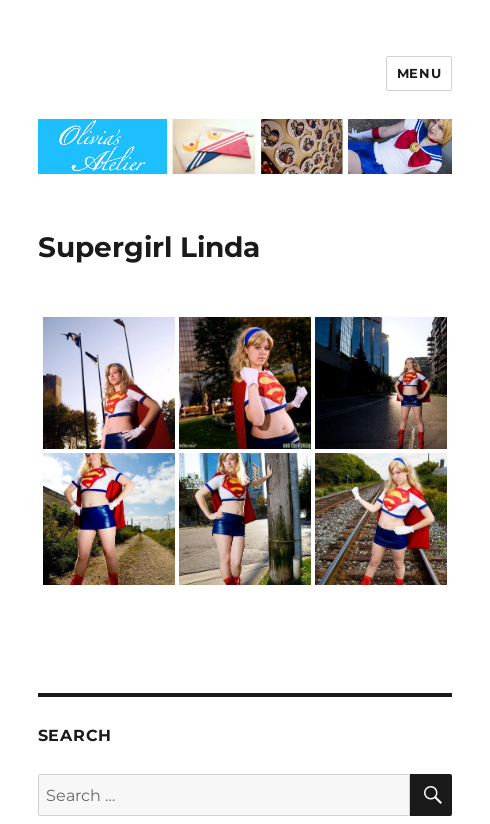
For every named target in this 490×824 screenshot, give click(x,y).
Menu (419, 73)
